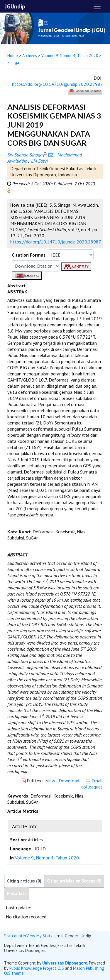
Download (69, 781)
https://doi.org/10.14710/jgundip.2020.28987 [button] (56, 242)
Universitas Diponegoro (65, 963)
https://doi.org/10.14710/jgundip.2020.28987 (57, 84)
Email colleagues (92, 784)
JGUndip (15, 6)
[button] (9, 190)
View (50, 781)
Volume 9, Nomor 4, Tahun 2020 (70, 55)
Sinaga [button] (13, 62)
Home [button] (13, 55)
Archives (30, 55)
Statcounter (15, 936)
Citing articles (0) (24, 881)
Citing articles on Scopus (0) (74, 881)
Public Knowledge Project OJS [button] (37, 968)
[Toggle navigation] (97, 6)
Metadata (17, 893)
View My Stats (39, 936)
